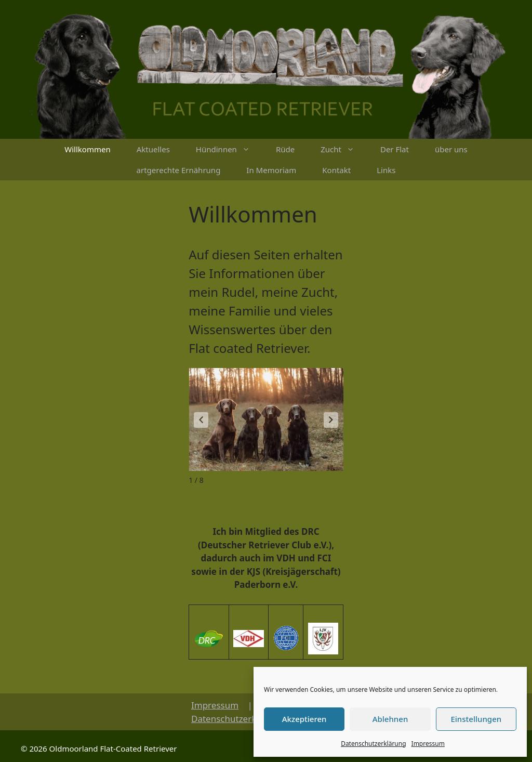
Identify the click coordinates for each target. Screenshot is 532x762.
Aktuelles (153, 149)
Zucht (344, 149)
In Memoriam (271, 170)
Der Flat (395, 149)
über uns (451, 149)
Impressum (428, 744)
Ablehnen (390, 719)
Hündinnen (229, 149)
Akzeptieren (304, 719)
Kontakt (336, 170)
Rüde (285, 149)
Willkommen (87, 149)
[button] (331, 420)
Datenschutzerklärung (373, 744)
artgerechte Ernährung (179, 170)
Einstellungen (476, 719)
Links (386, 170)
